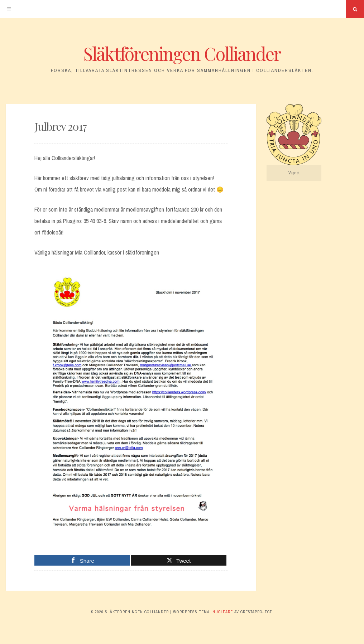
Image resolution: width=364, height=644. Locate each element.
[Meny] (9, 9)
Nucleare (223, 612)
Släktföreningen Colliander (182, 54)
